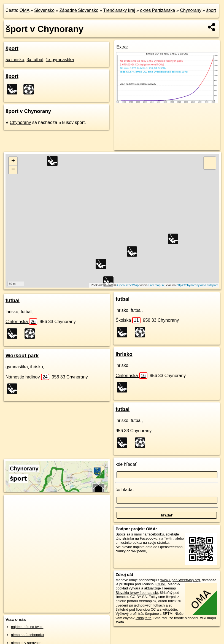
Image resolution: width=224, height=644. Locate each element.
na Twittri (166, 538)
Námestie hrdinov (27, 377)
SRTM (168, 614)
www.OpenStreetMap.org (180, 580)
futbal (13, 300)
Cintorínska (21, 322)
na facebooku (153, 534)
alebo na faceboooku (27, 635)
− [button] (13, 170)
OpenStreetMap (128, 285)
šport (211, 10)
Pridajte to (144, 618)
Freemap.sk (156, 285)
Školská (128, 320)
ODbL (161, 584)
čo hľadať (125, 490)
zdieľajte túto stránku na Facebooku (147, 536)
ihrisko (124, 354)
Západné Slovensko (79, 10)
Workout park (22, 355)
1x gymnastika (60, 60)
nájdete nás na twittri (27, 627)
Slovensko (44, 10)
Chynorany (191, 10)
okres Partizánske (157, 10)
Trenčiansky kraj (119, 10)
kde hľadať (126, 464)
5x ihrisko (15, 60)
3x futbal (35, 60)
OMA (25, 10)
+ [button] (13, 161)
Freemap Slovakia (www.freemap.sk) (146, 590)
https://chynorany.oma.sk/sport (197, 285)
